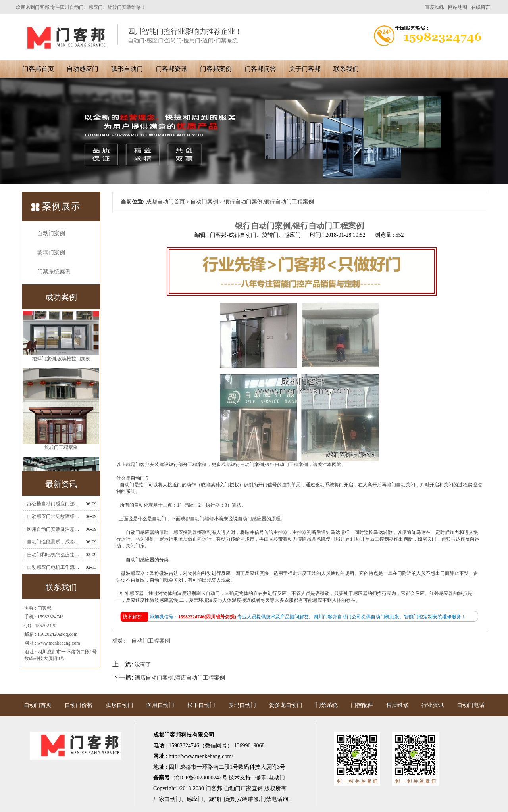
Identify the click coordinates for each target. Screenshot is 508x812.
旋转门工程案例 (61, 458)
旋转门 (217, 799)
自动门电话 (471, 705)
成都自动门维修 (197, 519)
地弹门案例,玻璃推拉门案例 (61, 369)
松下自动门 (201, 705)
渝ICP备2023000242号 (201, 778)
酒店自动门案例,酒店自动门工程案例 (180, 678)
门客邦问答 (260, 69)
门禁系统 (327, 705)
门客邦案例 (216, 69)
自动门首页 (38, 705)
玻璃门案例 (51, 252)
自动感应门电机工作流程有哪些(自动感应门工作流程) (54, 567)
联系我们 (346, 69)
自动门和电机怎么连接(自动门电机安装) (54, 555)
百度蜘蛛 (435, 7)
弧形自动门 (127, 69)
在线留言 (481, 7)
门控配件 (362, 705)
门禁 (266, 799)
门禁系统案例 (54, 272)
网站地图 (458, 7)
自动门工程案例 (291, 465)
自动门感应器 (252, 519)
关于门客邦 (305, 69)
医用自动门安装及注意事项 (54, 529)
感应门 (195, 799)
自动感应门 (83, 69)
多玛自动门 (242, 705)
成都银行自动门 (238, 465)
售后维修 (397, 705)
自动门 (173, 799)
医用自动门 (160, 705)
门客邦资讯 (171, 69)
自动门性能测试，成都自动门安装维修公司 (54, 542)
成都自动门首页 (165, 202)
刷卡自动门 (208, 593)
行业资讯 (433, 705)
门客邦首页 (38, 69)
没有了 (143, 665)
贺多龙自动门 (286, 705)
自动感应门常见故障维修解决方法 (54, 516)
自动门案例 (51, 233)
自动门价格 (79, 705)
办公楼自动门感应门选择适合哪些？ (54, 504)
